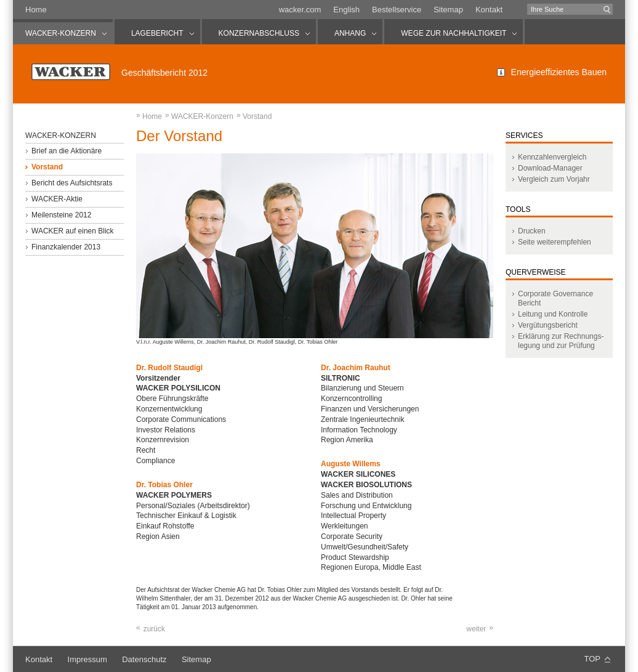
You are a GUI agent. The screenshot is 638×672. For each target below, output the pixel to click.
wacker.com (300, 10)
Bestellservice (397, 10)
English (346, 10)
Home (36, 10)
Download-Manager (550, 168)
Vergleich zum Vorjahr (554, 179)
